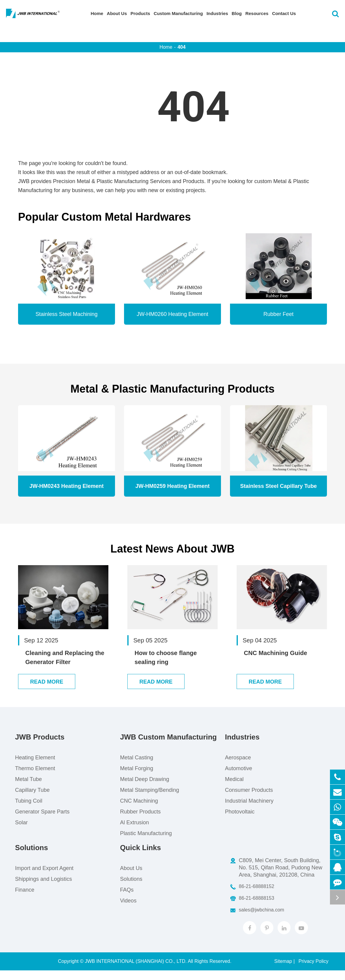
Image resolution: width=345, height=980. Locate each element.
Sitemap (283, 971)
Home (97, 13)
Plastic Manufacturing (146, 842)
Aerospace (238, 767)
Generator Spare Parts (42, 821)
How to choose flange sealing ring (166, 657)
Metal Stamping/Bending (150, 799)
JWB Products (40, 746)
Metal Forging (137, 777)
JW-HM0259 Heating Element (173, 486)
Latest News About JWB (173, 549)
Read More (47, 691)
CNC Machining (139, 810)
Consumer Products (249, 799)
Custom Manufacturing (178, 13)
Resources (257, 13)
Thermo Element (35, 777)
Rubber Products (140, 821)
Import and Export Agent (44, 877)
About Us (117, 13)
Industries (217, 13)
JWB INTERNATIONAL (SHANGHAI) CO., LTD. (136, 971)
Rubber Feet (278, 314)
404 (182, 47)
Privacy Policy (313, 971)
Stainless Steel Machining (67, 314)
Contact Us (284, 13)
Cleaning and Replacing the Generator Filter (65, 657)
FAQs (127, 899)
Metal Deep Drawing (145, 788)
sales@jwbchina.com (257, 919)
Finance (25, 899)
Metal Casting (137, 767)
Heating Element (35, 767)
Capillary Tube (32, 799)
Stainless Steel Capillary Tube (279, 486)
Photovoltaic (240, 821)
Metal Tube (28, 788)
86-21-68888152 (252, 896)
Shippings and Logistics (44, 888)
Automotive (238, 777)
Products (140, 13)
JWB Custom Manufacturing (168, 746)
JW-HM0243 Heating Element (67, 486)
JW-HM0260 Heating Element (172, 314)
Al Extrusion (135, 831)
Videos (128, 910)
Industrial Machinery (249, 810)
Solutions (31, 857)
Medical (234, 788)
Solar (21, 831)
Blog (237, 13)
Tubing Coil (29, 810)
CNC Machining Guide (275, 653)
